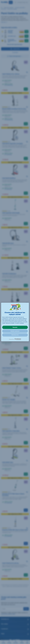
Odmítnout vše (15, 335)
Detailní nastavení (15, 331)
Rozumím (15, 327)
